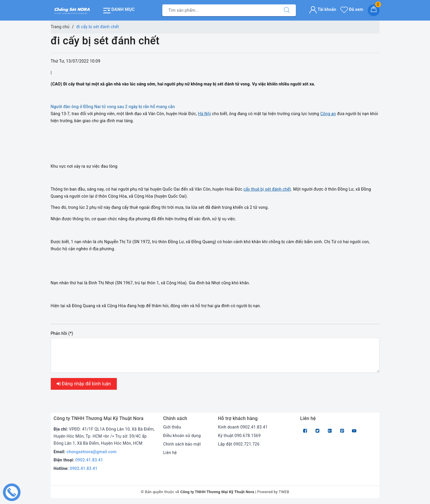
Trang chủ (60, 27)
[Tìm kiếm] (287, 10)
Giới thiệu (172, 427)
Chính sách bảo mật (182, 444)
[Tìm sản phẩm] (220, 10)
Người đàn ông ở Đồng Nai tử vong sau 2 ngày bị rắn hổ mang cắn (113, 107)
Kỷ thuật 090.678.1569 (239, 436)
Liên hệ (170, 453)
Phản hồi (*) (62, 333)
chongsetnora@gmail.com (92, 452)
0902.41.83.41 (89, 460)
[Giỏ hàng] (374, 10)
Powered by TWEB (273, 492)
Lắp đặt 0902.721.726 (239, 444)
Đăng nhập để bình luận (84, 384)
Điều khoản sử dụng (182, 436)
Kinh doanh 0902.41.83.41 (243, 427)
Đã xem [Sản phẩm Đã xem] (352, 9)
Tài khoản (323, 9)
